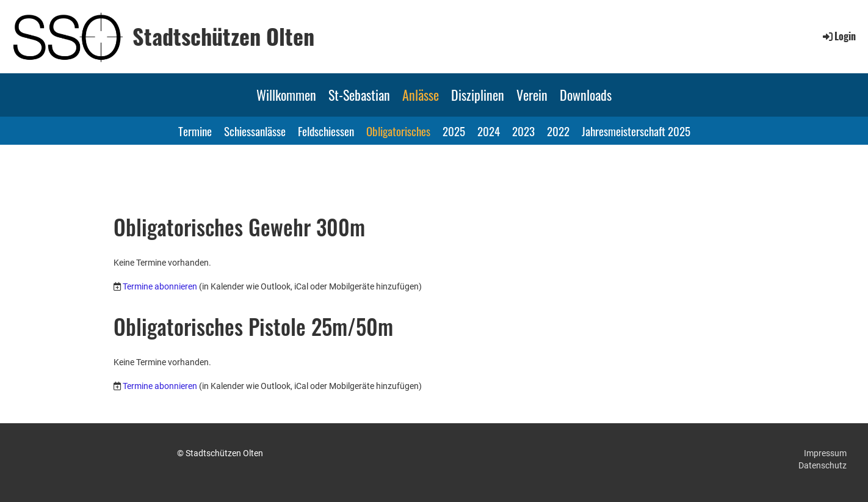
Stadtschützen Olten (223, 36)
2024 (489, 131)
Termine (195, 131)
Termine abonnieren (160, 286)
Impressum (825, 453)
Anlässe (421, 95)
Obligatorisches (398, 131)
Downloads (586, 95)
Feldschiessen (326, 131)
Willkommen (286, 95)
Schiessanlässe (255, 131)
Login (838, 36)
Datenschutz (823, 465)
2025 (454, 131)
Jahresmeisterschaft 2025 (636, 131)
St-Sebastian (359, 95)
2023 (523, 131)
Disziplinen (478, 95)
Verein (532, 95)
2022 (558, 131)
